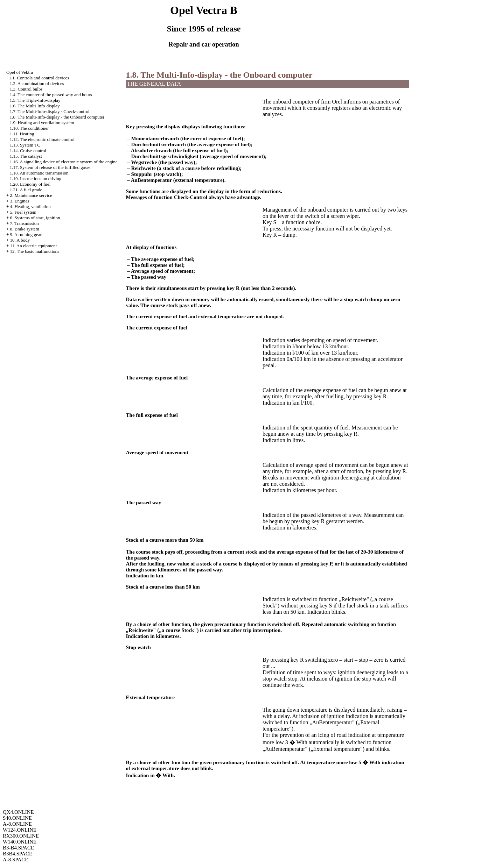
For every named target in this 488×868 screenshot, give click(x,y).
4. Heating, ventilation (30, 207)
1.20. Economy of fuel (30, 184)
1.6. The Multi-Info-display (35, 106)
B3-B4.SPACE (18, 848)
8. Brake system (24, 229)
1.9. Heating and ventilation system (42, 123)
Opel (20, 72)
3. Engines (19, 201)
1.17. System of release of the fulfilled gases (50, 167)
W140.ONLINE (20, 842)
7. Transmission (24, 223)
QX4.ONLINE (18, 812)
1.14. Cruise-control (28, 151)
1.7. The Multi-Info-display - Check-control (50, 111)
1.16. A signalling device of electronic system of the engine (64, 162)
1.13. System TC (25, 145)
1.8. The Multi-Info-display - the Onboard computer (57, 117)
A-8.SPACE (15, 860)
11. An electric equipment (33, 246)
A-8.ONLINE (17, 824)
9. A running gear (26, 234)
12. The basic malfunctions (34, 251)
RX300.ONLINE (21, 836)
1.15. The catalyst (26, 156)
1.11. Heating (22, 134)
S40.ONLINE (17, 818)
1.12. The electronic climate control (42, 139)
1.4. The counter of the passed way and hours (51, 95)
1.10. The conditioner (29, 128)
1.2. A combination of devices (37, 83)
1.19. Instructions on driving (36, 179)
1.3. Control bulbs (26, 89)
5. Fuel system (23, 212)
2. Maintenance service (31, 195)
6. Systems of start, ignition (35, 218)
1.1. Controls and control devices (39, 78)
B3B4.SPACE (18, 854)
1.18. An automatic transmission (39, 173)
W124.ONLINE (20, 830)
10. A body (20, 240)
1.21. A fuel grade (26, 190)
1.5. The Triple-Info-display (35, 100)
